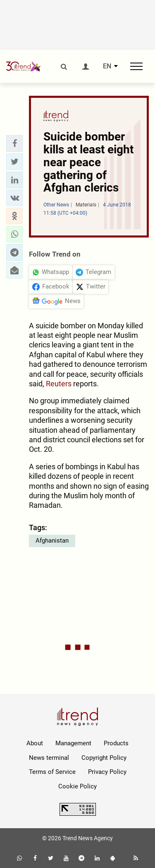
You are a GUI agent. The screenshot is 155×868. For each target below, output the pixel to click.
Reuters (59, 384)
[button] (14, 143)
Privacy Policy (107, 772)
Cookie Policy (77, 786)
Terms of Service (52, 772)
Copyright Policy (104, 758)
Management (73, 743)
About (35, 743)
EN (107, 66)
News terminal (49, 758)
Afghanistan (52, 541)
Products (116, 743)
